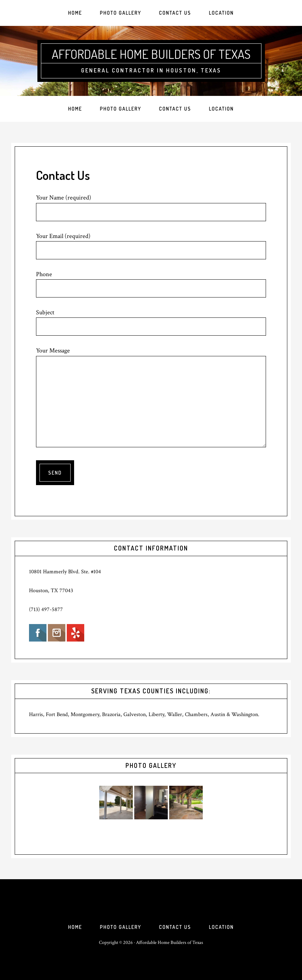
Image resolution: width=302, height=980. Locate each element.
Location (221, 927)
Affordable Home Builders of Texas (151, 54)
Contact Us (175, 927)
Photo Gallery (121, 927)
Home (75, 927)
